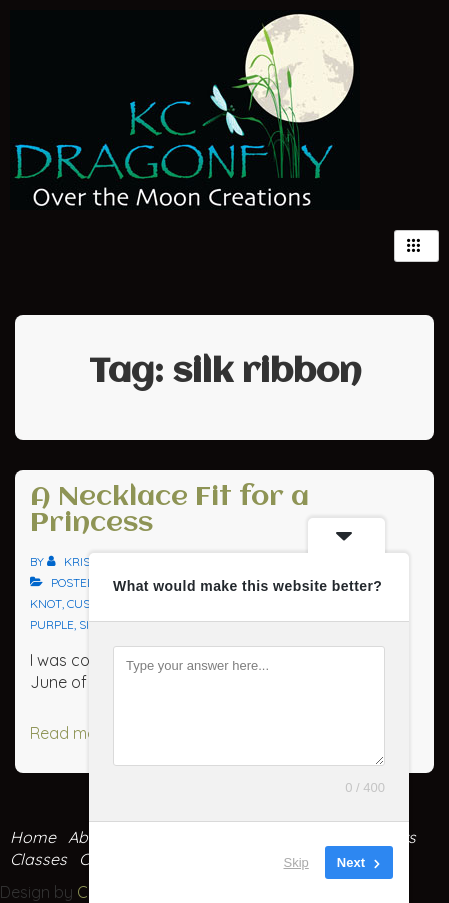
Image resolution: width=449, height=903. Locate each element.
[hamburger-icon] (416, 246)
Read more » (76, 733)
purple (52, 624)
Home (33, 837)
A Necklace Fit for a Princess (169, 511)
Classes (38, 859)
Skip (296, 862)
